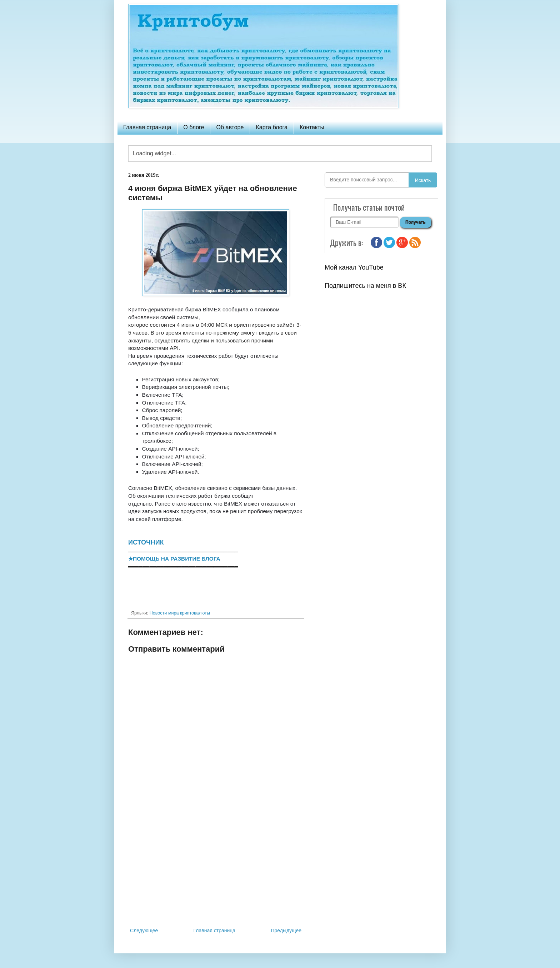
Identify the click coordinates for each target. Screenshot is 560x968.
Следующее (144, 931)
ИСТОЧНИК (146, 542)
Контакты (312, 127)
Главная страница (147, 127)
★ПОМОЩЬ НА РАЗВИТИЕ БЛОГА (174, 559)
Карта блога (272, 127)
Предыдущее (286, 931)
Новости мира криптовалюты (180, 613)
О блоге (194, 127)
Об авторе (230, 127)
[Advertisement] (216, 867)
